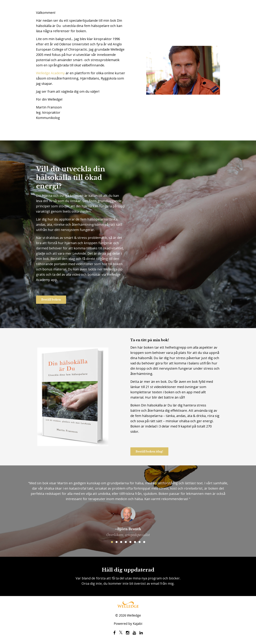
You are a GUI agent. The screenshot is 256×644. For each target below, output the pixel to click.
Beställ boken (51, 299)
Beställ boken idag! (149, 451)
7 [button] (140, 542)
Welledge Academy (50, 73)
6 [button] (135, 542)
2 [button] (117, 542)
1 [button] (112, 542)
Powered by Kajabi (128, 624)
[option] (128, 506)
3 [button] (121, 542)
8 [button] (144, 542)
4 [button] (126, 542)
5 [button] (130, 542)
